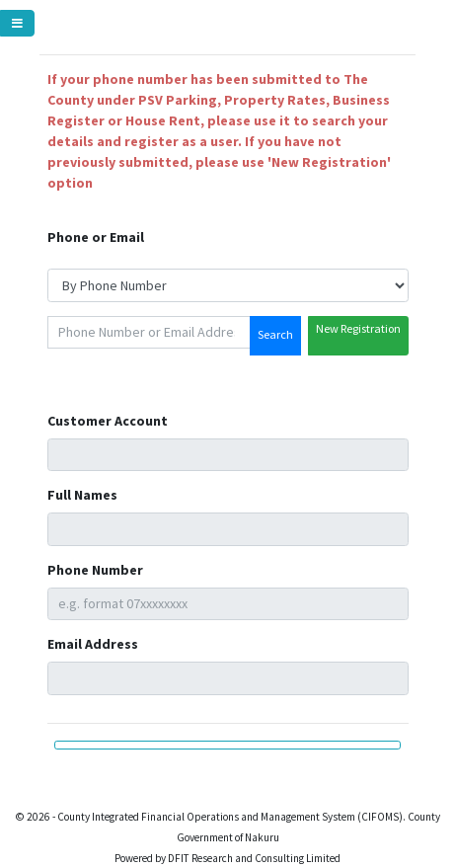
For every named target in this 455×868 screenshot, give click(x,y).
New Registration (358, 328)
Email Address (93, 644)
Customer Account (108, 421)
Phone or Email (96, 237)
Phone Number (95, 570)
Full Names (82, 495)
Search (275, 334)
